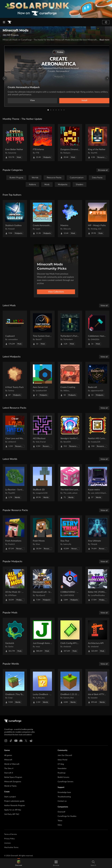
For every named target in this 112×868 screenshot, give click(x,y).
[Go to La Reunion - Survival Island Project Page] (15, 483)
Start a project (10, 797)
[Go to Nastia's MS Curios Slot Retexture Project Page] (98, 432)
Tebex (60, 821)
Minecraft (8, 760)
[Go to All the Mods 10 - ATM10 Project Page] (15, 585)
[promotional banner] (56, 9)
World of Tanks (10, 786)
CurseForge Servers (65, 782)
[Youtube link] (16, 741)
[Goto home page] (10, 22)
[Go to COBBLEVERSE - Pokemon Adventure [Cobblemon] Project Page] (70, 585)
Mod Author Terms (11, 848)
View (32, 100)
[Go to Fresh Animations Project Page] (15, 534)
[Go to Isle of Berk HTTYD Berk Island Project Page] (98, 688)
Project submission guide (14, 801)
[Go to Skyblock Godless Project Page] (15, 219)
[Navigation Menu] (4, 22)
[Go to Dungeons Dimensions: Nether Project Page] (70, 143)
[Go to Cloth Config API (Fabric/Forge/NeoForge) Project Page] (70, 636)
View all (104, 306)
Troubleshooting (64, 797)
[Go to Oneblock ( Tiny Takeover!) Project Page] (15, 688)
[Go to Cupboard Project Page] (15, 329)
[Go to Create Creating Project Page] (70, 380)
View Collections (56, 292)
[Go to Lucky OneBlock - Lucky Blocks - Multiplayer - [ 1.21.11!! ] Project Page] (42, 688)
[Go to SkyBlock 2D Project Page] (42, 483)
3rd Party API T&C (12, 814)
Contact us (62, 801)
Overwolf (61, 812)
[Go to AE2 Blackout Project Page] (42, 432)
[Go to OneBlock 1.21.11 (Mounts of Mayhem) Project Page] (70, 688)
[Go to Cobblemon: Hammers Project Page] (98, 329)
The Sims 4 (9, 769)
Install (84, 100)
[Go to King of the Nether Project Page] (98, 143)
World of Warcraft (12, 764)
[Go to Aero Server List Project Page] (42, 380)
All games (8, 755)
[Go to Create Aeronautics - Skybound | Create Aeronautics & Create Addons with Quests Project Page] (42, 219)
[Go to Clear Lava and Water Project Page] (15, 432)
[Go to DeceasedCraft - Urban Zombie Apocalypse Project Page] (42, 585)
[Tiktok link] (11, 741)
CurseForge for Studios (67, 816)
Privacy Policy (9, 839)
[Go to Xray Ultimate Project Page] (98, 534)
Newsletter (62, 769)
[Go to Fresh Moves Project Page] (42, 534)
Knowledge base (64, 792)
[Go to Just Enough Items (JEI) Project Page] (42, 636)
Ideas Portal (62, 760)
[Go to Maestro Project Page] (70, 219)
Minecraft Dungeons (13, 782)
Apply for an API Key (13, 810)
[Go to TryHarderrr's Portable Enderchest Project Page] (70, 329)
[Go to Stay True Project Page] (70, 534)
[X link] (26, 741)
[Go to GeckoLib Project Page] (15, 636)
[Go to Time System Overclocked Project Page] (42, 329)
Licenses (7, 843)
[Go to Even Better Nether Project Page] (15, 143)
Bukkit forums (63, 777)
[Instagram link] (6, 741)
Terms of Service (11, 834)
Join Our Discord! (65, 755)
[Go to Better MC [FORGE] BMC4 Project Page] (98, 585)
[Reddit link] (31, 741)
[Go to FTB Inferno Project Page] (42, 143)
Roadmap (62, 773)
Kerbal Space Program (13, 777)
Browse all (103, 170)
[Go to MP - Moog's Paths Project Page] (98, 219)
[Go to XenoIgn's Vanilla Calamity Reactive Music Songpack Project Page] (70, 432)
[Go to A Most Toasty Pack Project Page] (15, 380)
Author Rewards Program (15, 806)
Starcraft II (9, 773)
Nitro (60, 825)
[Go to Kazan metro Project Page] (98, 483)
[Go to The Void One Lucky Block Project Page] (70, 483)
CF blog (61, 764)
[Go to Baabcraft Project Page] (98, 380)
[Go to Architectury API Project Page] (98, 636)
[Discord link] (21, 741)
